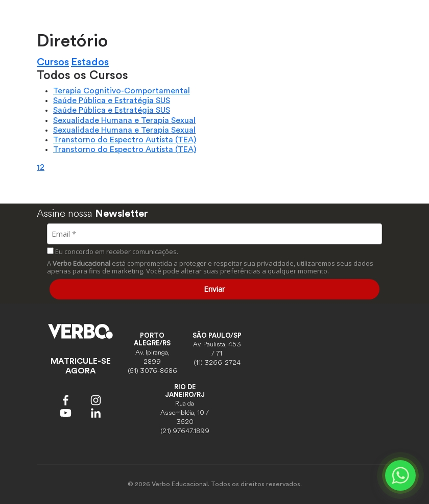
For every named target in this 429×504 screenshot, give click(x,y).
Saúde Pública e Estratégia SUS (112, 100)
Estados (90, 62)
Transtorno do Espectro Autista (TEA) (125, 140)
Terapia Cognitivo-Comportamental (122, 91)
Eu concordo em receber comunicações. (113, 251)
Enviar (214, 289)
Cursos (53, 62)
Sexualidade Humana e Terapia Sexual (124, 120)
